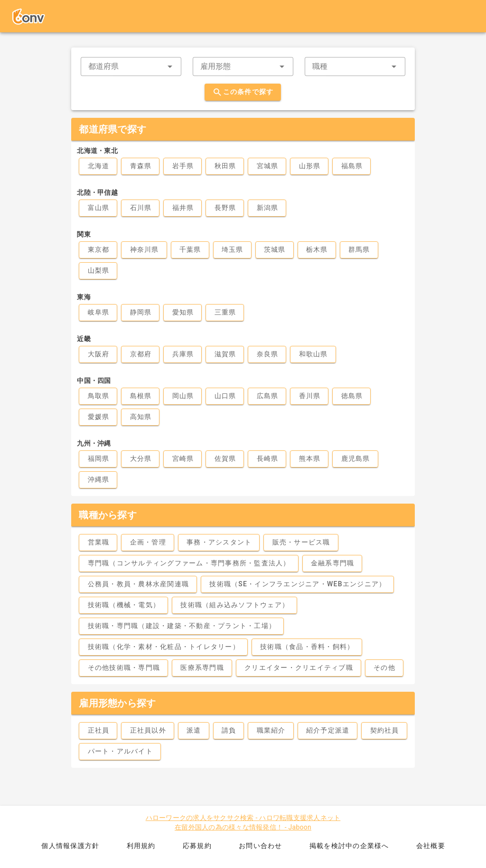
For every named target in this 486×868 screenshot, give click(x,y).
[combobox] (131, 67)
